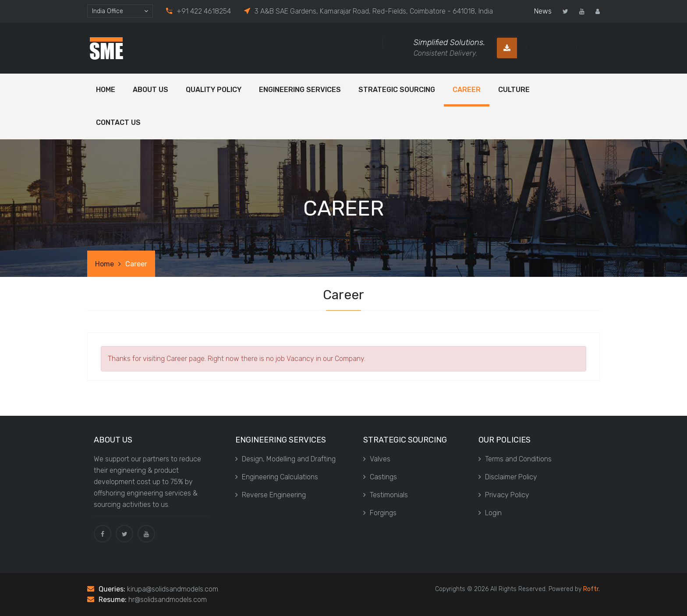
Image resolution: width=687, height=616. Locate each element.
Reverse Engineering (271, 495)
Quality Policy (214, 90)
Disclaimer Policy (508, 477)
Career (467, 90)
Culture (514, 90)
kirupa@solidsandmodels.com (173, 589)
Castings (380, 477)
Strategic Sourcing (397, 90)
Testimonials (386, 495)
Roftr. (591, 589)
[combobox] (120, 11)
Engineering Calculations (277, 477)
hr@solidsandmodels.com (168, 600)
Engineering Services (300, 90)
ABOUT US (151, 90)
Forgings (380, 513)
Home (106, 90)
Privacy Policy (504, 495)
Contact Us (118, 122)
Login (490, 513)
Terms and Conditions (515, 459)
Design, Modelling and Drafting (285, 459)
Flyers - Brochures (543, 48)
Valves (377, 459)
